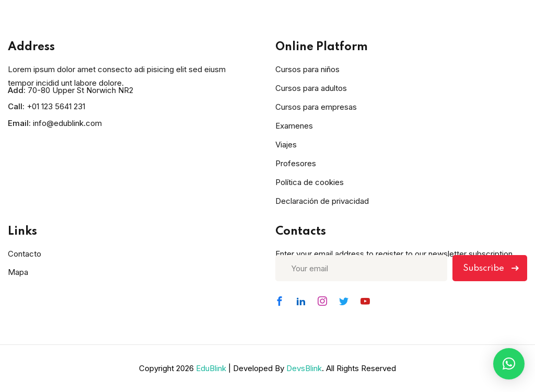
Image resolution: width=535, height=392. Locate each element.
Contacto (25, 254)
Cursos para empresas (316, 107)
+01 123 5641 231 (56, 106)
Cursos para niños (307, 69)
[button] (509, 364)
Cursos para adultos (311, 88)
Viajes (286, 145)
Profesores (296, 163)
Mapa (18, 272)
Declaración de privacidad (322, 201)
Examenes (294, 126)
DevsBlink (304, 368)
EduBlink (211, 368)
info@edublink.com (67, 123)
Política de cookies (310, 182)
